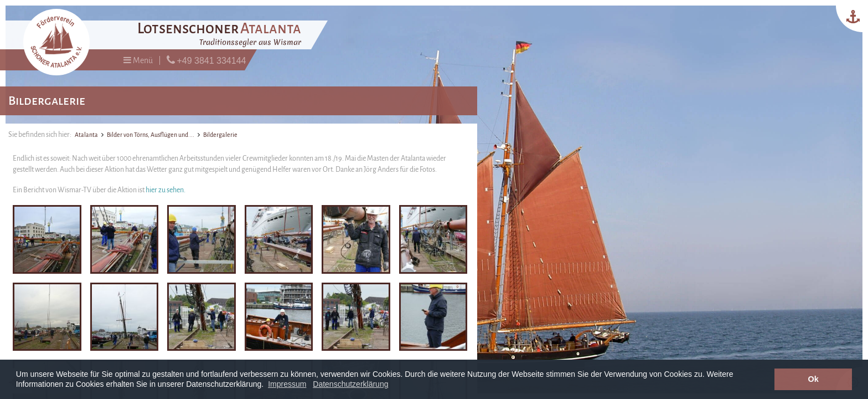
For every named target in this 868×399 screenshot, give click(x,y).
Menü (138, 60)
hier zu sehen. (166, 190)
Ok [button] (813, 379)
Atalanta (86, 135)
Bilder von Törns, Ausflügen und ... (151, 135)
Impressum (287, 384)
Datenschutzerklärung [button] (350, 384)
